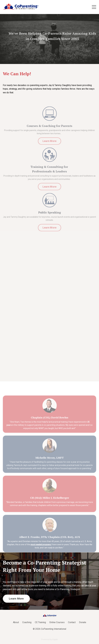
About (16, 622)
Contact (72, 622)
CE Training (40, 622)
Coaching (27, 622)
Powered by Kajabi (50, 639)
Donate (83, 622)
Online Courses (57, 622)
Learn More (50, 147)
